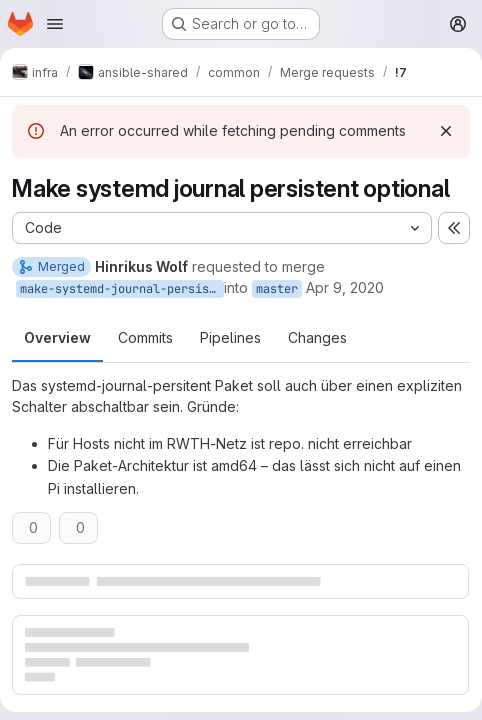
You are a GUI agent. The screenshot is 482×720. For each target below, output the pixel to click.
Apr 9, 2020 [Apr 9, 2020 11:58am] (345, 287)
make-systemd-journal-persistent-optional (122, 289)
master (277, 289)
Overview (57, 337)
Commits (145, 337)
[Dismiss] (446, 131)
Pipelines (230, 337)
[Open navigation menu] (55, 24)
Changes (317, 337)
